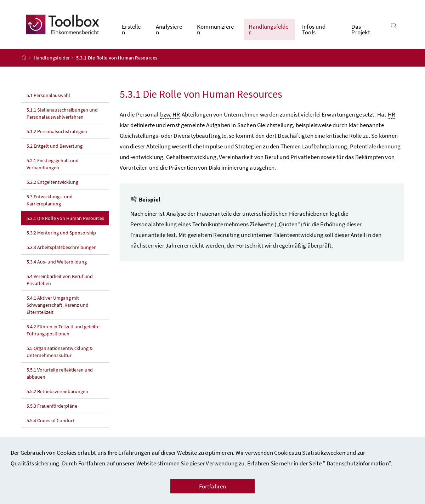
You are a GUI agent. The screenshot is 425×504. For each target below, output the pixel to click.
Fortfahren (213, 486)
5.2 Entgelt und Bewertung (55, 146)
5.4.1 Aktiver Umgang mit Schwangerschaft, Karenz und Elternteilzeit (58, 305)
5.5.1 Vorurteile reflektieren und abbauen (60, 373)
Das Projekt (361, 29)
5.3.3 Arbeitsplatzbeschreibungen (62, 247)
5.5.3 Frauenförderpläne (52, 406)
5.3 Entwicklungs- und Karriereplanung (50, 200)
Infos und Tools (314, 29)
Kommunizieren (215, 29)
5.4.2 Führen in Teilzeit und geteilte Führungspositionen (63, 330)
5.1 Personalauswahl (48, 95)
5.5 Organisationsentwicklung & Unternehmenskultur (60, 352)
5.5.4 (51, 420)
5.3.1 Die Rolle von (68, 218)
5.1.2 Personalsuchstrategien (57, 131)
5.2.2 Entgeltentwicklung (52, 182)
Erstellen (131, 29)
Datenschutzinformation (358, 463)
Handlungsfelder (268, 29)
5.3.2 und (61, 233)
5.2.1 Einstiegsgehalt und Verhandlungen (53, 164)
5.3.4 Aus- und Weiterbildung (57, 262)
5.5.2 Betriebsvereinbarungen (57, 391)
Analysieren (169, 29)
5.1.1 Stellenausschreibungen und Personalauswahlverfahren (62, 113)
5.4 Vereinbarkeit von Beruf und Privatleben (60, 280)
